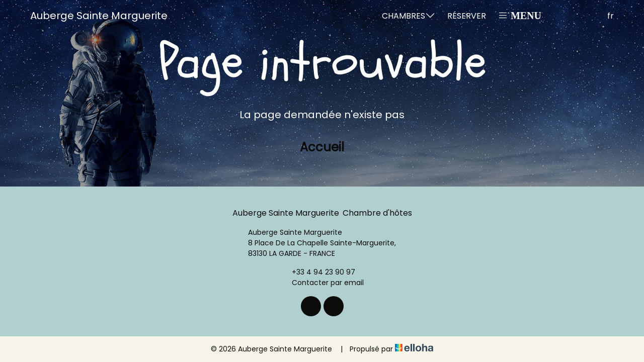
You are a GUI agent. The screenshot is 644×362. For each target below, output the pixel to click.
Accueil (322, 147)
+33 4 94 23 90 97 (318, 272)
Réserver (467, 16)
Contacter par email (322, 283)
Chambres (409, 16)
